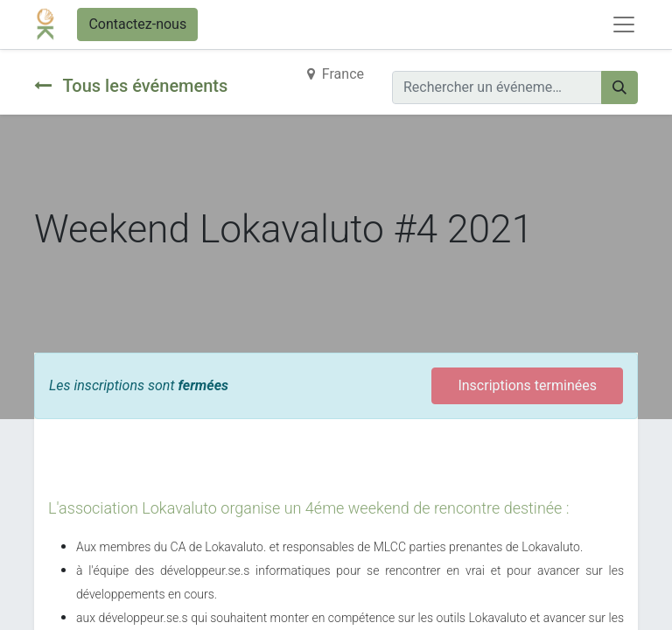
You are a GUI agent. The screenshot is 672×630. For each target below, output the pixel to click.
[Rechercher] (619, 87)
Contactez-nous (137, 24)
